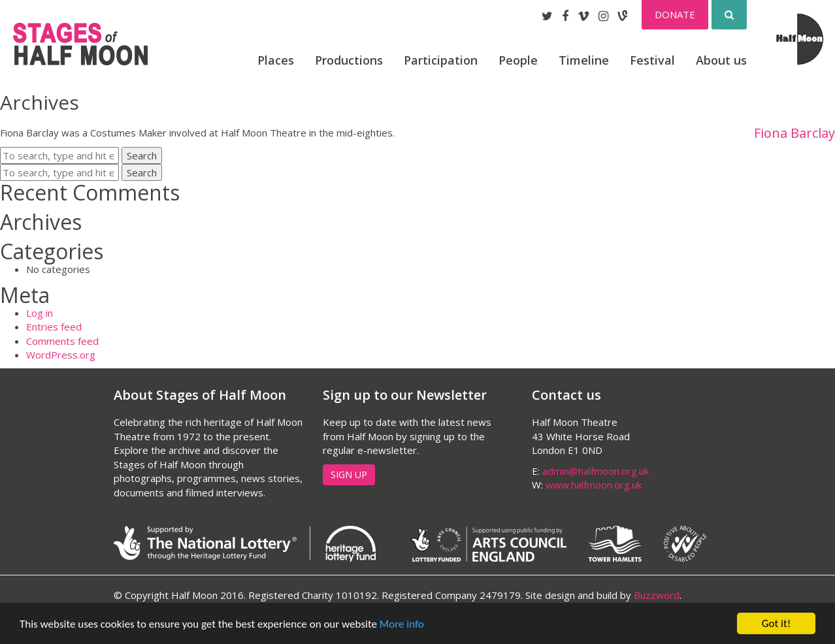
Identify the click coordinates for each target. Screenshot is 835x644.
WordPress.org (61, 355)
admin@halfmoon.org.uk (596, 471)
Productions (349, 60)
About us (721, 60)
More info (402, 624)
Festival (652, 60)
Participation (441, 60)
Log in (40, 313)
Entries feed (54, 327)
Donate (675, 14)
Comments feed (62, 341)
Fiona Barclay (794, 133)
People (518, 60)
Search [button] (142, 155)
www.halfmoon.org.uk (594, 485)
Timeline (584, 60)
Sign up (349, 475)
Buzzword (657, 595)
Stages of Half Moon (80, 44)
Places (276, 60)
